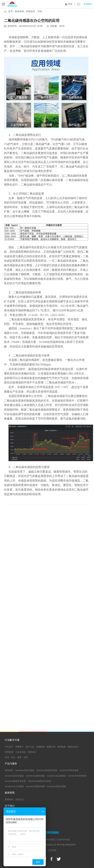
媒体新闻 (18, 11)
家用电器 (62, 747)
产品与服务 (11, 764)
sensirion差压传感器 (14, 776)
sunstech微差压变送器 (15, 781)
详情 (39, 11)
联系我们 (88, 4)
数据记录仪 (73, 747)
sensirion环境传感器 (69, 770)
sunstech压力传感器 (14, 786)
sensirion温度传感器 (25, 770)
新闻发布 (30, 11)
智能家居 (40, 747)
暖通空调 (51, 747)
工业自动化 (21, 752)
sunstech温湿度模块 (57, 776)
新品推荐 (9, 770)
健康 (19, 757)
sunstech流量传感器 (35, 786)
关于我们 (10, 806)
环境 (7, 757)
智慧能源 (9, 752)
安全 (13, 757)
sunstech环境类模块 (77, 776)
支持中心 (10, 819)
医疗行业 (30, 747)
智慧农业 (32, 752)
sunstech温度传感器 (57, 786)
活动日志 (20, 799)
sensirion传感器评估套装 (40, 781)
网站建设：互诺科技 (47, 850)
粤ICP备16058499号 (66, 845)
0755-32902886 (47, 832)
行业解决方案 (12, 740)
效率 (26, 757)
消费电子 (20, 747)
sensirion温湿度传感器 (47, 770)
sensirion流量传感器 (35, 776)
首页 (10, 11)
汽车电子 (9, 747)
